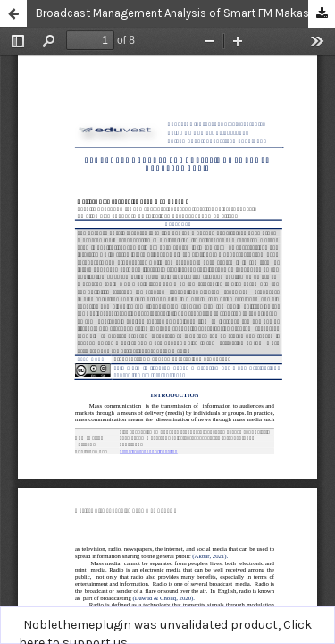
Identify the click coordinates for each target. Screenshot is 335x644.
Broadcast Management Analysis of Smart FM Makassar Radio (185, 13)
